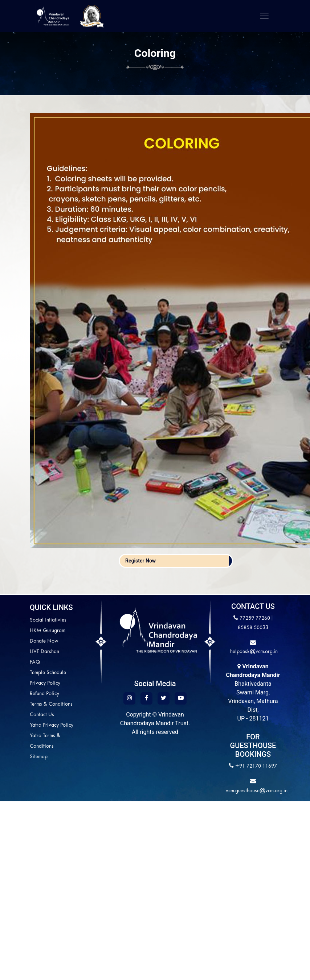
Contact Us (42, 715)
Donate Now (44, 641)
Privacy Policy (45, 683)
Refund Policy (44, 694)
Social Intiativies (48, 620)
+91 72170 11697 (256, 766)
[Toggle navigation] (264, 16)
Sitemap (39, 757)
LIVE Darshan (44, 652)
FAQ (35, 662)
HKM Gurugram (48, 631)
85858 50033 (253, 628)
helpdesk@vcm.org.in (253, 652)
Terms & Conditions (51, 704)
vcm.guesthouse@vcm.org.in (257, 791)
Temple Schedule (48, 673)
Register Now (140, 561)
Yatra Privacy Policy (52, 725)
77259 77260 (255, 618)
